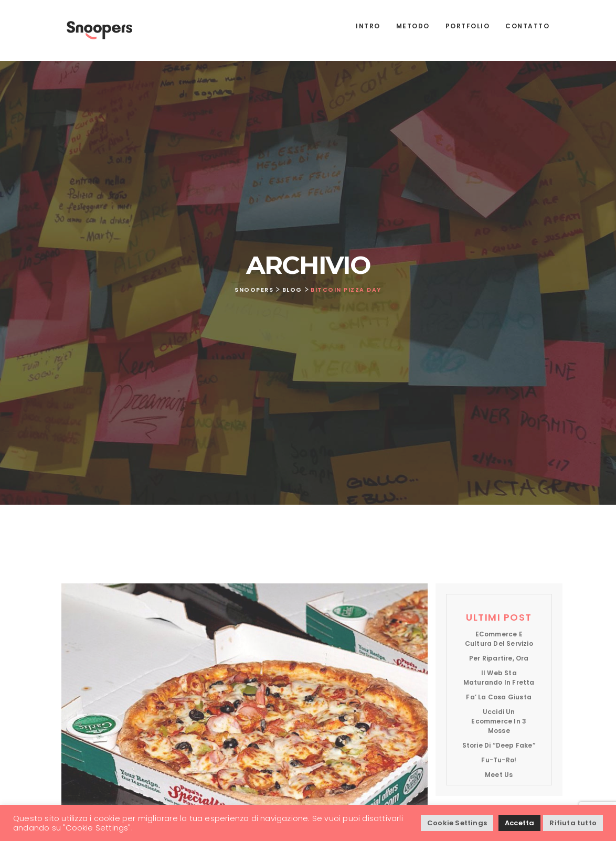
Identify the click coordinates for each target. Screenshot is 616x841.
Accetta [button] (519, 823)
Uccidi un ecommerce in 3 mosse (499, 721)
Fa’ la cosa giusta (499, 697)
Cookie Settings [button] (457, 823)
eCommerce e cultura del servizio (499, 639)
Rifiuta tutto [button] (573, 823)
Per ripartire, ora (499, 658)
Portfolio (468, 26)
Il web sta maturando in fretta (499, 678)
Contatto (527, 26)
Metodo (413, 26)
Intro (368, 26)
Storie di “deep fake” (499, 745)
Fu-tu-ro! (499, 760)
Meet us (499, 775)
